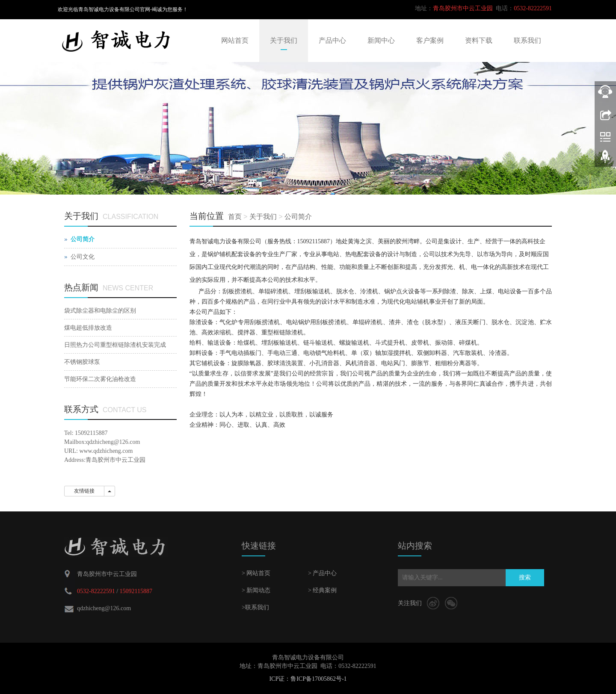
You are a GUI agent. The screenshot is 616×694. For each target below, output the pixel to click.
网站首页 (235, 40)
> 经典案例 (322, 590)
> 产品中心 (322, 573)
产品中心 (332, 40)
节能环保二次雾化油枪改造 (100, 379)
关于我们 (284, 40)
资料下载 (479, 40)
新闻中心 (381, 40)
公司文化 (83, 257)
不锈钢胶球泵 (82, 362)
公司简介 (298, 217)
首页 (235, 217)
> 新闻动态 (256, 590)
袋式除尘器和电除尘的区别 (100, 311)
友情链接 (84, 491)
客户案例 (430, 40)
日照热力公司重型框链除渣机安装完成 (115, 345)
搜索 (525, 577)
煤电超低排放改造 (88, 328)
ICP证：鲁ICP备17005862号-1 (308, 679)
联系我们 (527, 40)
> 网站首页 (256, 573)
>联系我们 (255, 607)
